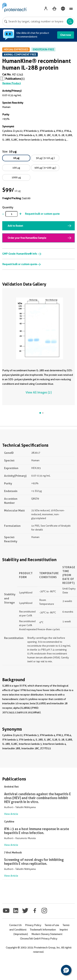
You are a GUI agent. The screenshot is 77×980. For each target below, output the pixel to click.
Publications (13, 79)
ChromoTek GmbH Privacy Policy (39, 939)
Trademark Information (43, 930)
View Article (11, 814)
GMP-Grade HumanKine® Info (22, 254)
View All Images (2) (39, 392)
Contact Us (15, 925)
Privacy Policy (33, 925)
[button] (66, 970)
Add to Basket (15, 226)
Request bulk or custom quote (42, 214)
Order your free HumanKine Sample (27, 238)
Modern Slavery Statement (47, 934)
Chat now (66, 35)
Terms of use (52, 925)
